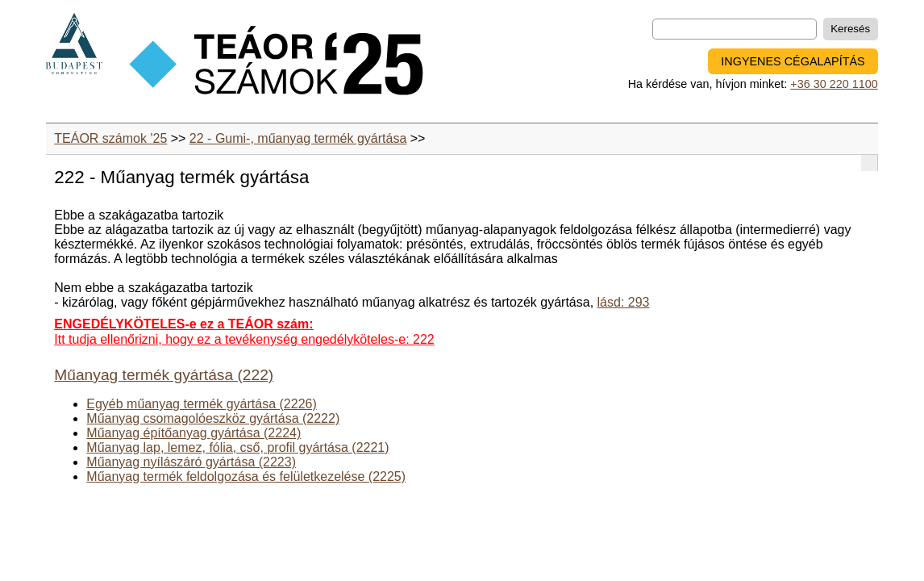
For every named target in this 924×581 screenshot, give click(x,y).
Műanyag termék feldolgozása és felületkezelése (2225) (246, 477)
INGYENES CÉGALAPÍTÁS (793, 61)
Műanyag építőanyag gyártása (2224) (194, 433)
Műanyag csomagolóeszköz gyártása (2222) (213, 418)
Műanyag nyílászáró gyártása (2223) (191, 462)
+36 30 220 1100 (834, 84)
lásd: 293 (624, 302)
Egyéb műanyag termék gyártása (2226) (201, 404)
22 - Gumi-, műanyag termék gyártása (298, 138)
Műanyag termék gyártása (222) (164, 375)
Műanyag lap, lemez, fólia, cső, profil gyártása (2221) (237, 447)
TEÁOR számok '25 (110, 138)
